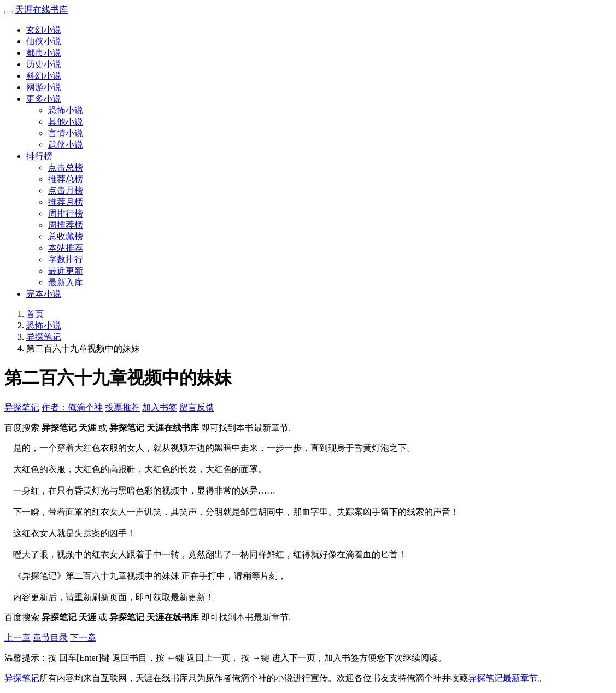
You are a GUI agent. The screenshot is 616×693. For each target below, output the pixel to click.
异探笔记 (44, 337)
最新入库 (66, 282)
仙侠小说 (44, 41)
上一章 (17, 638)
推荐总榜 (66, 179)
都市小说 (44, 53)
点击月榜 (66, 190)
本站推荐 (66, 248)
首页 (35, 314)
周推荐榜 (66, 225)
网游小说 (44, 87)
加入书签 (160, 407)
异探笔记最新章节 (503, 678)
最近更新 (66, 271)
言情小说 (66, 133)
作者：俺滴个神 (72, 407)
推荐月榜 (66, 202)
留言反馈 (197, 407)
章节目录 (50, 638)
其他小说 (66, 122)
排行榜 (39, 156)
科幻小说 (44, 76)
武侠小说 (66, 145)
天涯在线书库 (42, 10)
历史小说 (44, 64)
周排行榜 (66, 213)
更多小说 (44, 99)
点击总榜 (66, 168)
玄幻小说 (44, 30)
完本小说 (44, 294)
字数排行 (66, 259)
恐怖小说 (66, 110)
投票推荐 (122, 407)
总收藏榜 (66, 236)
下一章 (83, 638)
